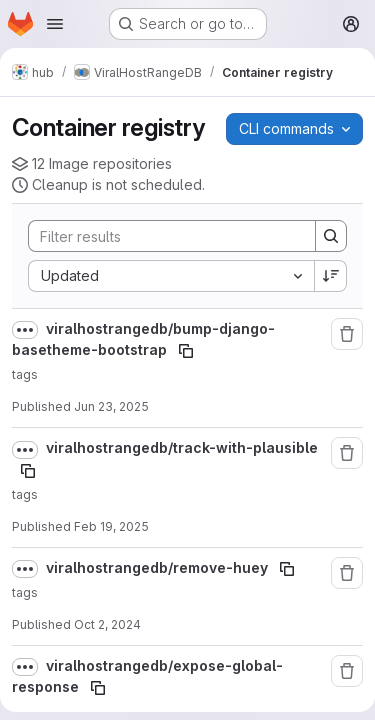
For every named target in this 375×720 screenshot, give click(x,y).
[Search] (162, 236)
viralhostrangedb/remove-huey (158, 567)
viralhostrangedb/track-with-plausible (182, 447)
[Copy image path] (186, 351)
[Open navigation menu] (55, 24)
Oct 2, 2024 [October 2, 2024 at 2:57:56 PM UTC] (107, 624)
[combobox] (171, 276)
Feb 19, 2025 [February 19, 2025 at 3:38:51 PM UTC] (111, 526)
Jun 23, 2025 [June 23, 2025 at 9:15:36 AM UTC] (111, 406)
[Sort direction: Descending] (331, 276)
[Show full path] (25, 330)
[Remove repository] (347, 334)
